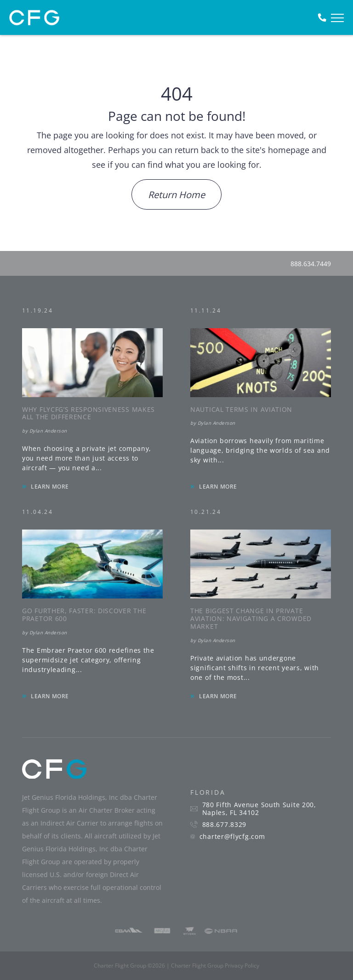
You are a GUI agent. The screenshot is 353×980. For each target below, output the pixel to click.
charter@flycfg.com (232, 837)
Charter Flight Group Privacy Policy (215, 966)
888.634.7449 (311, 264)
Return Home (176, 195)
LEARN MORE (50, 487)
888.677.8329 (224, 825)
